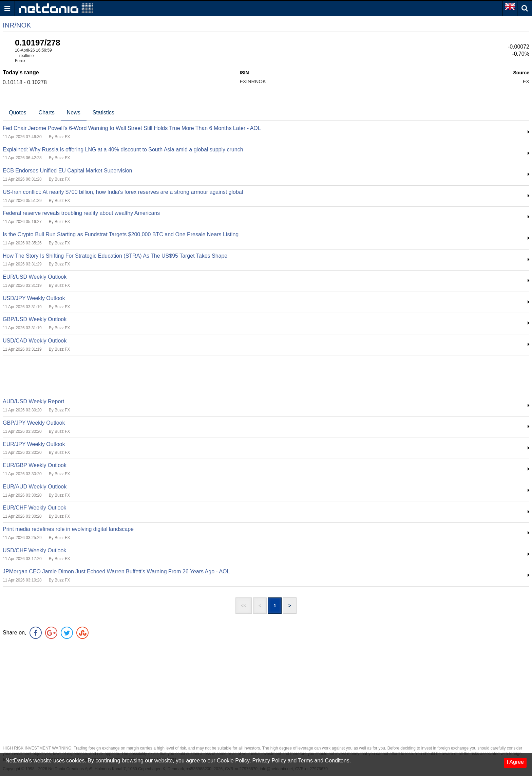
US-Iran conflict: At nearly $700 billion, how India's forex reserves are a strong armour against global (123, 192)
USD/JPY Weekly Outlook (34, 298)
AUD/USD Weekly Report (33, 401)
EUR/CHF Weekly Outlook (34, 508)
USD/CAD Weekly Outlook (35, 341)
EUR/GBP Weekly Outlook (35, 465)
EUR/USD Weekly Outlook (35, 277)
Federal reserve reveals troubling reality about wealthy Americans (81, 213)
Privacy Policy (269, 761)
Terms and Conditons (324, 761)
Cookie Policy (233, 761)
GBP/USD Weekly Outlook (35, 319)
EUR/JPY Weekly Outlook (34, 444)
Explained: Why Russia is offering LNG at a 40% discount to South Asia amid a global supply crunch (123, 150)
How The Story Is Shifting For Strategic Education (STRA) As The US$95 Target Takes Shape (115, 256)
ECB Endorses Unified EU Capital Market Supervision (68, 171)
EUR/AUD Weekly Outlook (35, 487)
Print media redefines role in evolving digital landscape (68, 529)
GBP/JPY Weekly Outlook (34, 423)
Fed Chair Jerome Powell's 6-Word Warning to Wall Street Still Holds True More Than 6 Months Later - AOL (132, 128)
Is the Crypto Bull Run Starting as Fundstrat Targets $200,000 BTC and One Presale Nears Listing (121, 234)
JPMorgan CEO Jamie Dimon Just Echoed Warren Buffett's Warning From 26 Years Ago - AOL (116, 571)
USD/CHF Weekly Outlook (34, 550)
